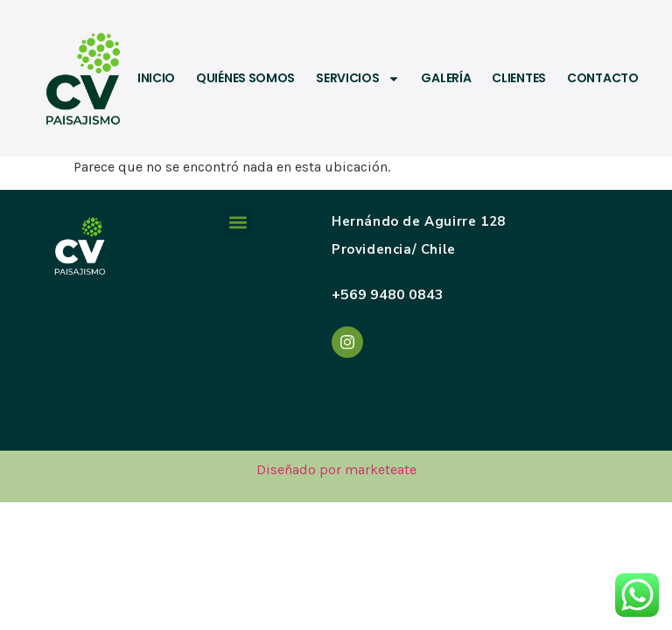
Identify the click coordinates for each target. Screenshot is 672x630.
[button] (238, 222)
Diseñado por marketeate (336, 469)
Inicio (156, 79)
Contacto (603, 79)
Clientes (519, 79)
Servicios (358, 79)
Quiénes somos (245, 79)
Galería (446, 79)
